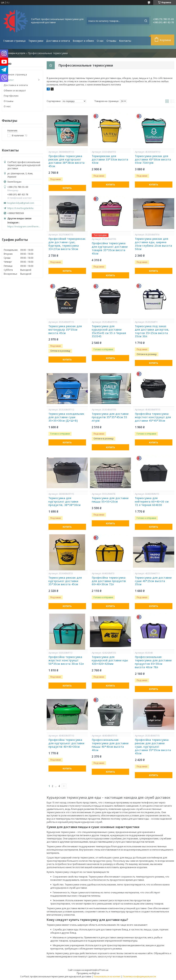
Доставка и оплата (58, 41)
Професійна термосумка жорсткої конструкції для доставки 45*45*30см (153, 417)
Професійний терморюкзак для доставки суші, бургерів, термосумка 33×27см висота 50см (67, 244)
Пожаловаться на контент (107, 976)
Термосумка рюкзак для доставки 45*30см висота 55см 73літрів (153, 160)
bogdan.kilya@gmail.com (21, 203)
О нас (100, 41)
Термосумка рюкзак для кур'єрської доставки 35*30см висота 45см (65, 581)
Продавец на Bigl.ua (88, 973)
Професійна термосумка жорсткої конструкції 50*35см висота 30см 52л (66, 660)
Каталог (9, 80)
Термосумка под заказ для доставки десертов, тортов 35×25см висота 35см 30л (152, 331)
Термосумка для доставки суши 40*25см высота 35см (153, 581)
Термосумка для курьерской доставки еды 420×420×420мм (110, 660)
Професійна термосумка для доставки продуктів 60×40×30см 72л (109, 581)
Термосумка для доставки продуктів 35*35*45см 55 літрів (110, 417)
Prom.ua (104, 970)
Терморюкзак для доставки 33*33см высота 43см (110, 160)
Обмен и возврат (15, 90)
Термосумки (36, 41)
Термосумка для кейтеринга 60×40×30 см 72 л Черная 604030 (152, 502)
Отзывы (111, 41)
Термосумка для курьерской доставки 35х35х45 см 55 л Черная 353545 (109, 331)
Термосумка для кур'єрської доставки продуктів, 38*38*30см (65, 502)
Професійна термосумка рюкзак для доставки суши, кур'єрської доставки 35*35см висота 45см (153, 747)
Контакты (125, 41)
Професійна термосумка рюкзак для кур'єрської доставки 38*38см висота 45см (67, 161)
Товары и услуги (16, 53)
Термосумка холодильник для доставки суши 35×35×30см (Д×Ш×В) (66, 417)
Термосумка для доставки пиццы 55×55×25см (110, 500)
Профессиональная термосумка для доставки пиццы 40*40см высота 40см (110, 745)
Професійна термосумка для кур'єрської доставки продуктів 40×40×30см (66, 743)
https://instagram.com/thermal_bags (24, 227)
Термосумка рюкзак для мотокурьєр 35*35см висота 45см (65, 330)
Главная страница (14, 41)
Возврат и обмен (83, 41)
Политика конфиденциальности (139, 976)
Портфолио (11, 96)
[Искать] (146, 21)
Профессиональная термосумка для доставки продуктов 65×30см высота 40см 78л (153, 662)
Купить (67, 188)
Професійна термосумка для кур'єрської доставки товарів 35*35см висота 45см (110, 248)
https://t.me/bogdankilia (20, 208)
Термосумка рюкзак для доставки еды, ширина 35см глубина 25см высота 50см (153, 244)
